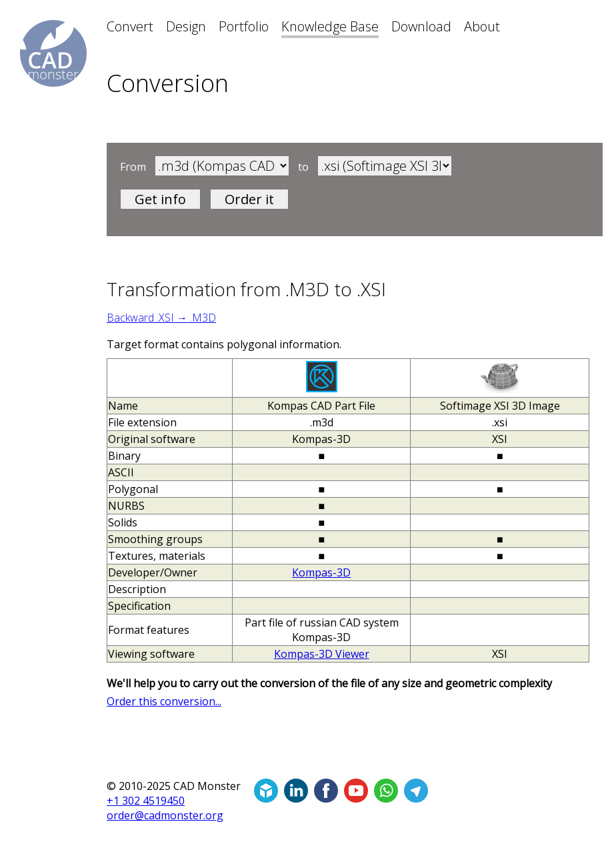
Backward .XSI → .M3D (161, 318)
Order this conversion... (164, 701)
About (482, 26)
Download (421, 26)
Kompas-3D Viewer (322, 654)
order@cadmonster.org (165, 815)
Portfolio (244, 26)
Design (186, 26)
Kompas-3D (321, 572)
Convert (130, 26)
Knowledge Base (330, 26)
